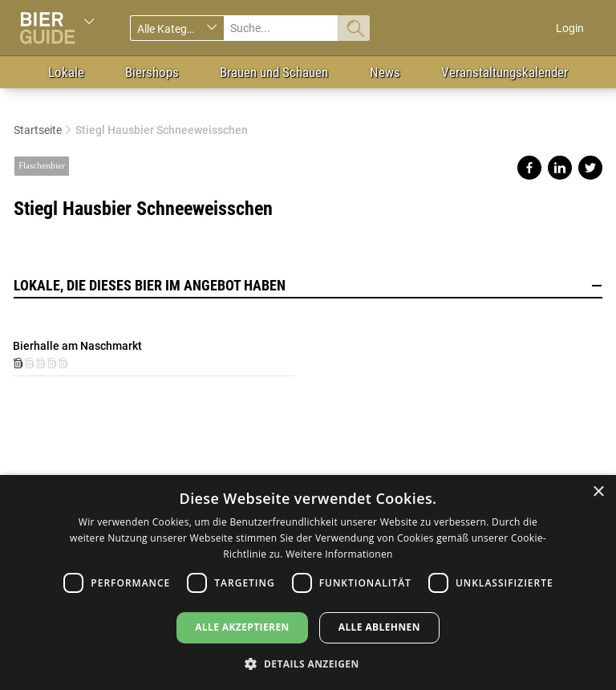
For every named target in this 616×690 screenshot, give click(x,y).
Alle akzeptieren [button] (242, 627)
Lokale (66, 72)
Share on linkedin (560, 168)
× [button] (598, 492)
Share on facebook (529, 168)
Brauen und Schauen (274, 72)
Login (570, 28)
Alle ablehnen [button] (379, 627)
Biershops (152, 72)
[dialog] (308, 582)
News (385, 72)
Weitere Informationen (339, 554)
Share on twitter (590, 168)
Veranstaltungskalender (505, 72)
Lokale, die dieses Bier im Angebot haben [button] (308, 286)
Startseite (38, 130)
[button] (308, 663)
